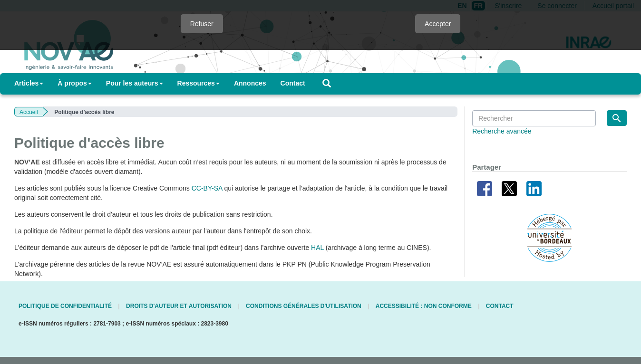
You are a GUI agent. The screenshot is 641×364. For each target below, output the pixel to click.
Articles (29, 83)
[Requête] (534, 118)
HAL (317, 248)
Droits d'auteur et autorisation (179, 306)
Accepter (438, 24)
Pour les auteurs (135, 83)
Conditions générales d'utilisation (304, 306)
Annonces (250, 83)
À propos (74, 83)
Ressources (199, 83)
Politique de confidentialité (65, 306)
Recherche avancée (502, 131)
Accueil (29, 112)
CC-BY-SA (207, 188)
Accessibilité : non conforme (424, 306)
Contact (293, 83)
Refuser (202, 24)
